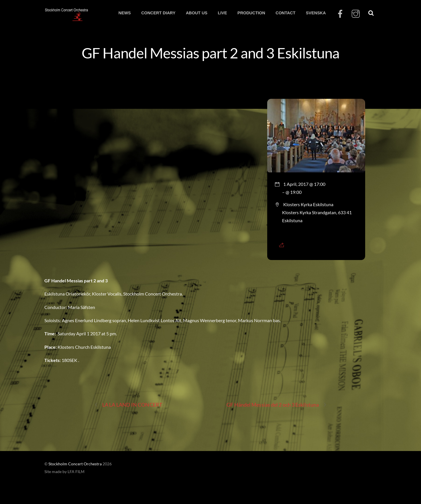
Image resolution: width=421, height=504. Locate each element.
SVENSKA (316, 13)
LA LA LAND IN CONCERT (128, 405)
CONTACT (285, 13)
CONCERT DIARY (158, 13)
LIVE (223, 13)
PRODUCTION (251, 13)
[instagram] (356, 14)
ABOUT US (197, 13)
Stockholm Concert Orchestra (75, 464)
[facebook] (340, 14)
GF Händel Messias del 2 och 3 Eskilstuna (277, 405)
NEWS (124, 13)
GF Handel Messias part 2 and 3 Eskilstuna (210, 53)
